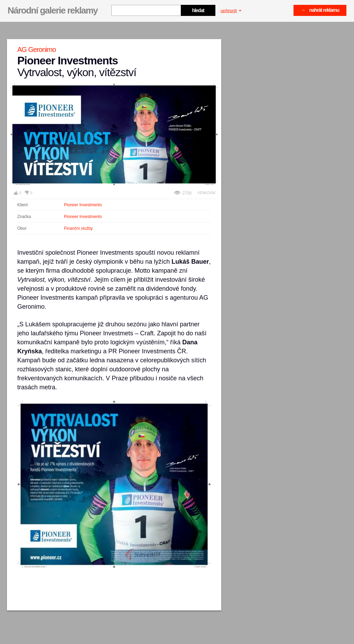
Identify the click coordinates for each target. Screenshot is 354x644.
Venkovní (206, 193)
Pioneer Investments (83, 205)
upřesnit (231, 11)
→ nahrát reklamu (320, 10)
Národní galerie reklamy (53, 10)
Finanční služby (78, 228)
